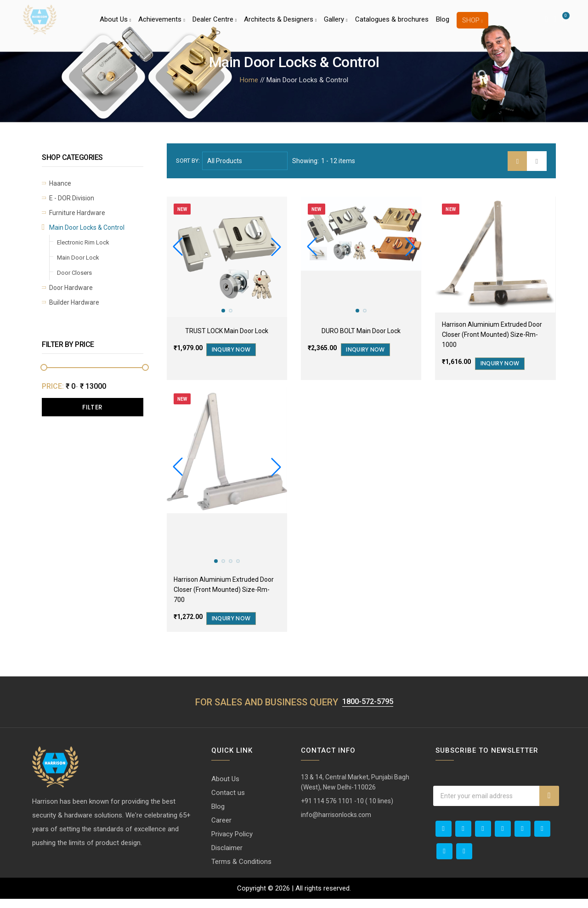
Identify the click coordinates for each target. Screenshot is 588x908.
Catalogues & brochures (392, 25)
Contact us (228, 802)
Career (221, 829)
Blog (443, 25)
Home (249, 80)
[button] (276, 247)
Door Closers (74, 273)
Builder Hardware (74, 302)
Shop (472, 26)
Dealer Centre (215, 25)
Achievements (161, 25)
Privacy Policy (232, 843)
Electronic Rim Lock (83, 242)
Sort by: (188, 161)
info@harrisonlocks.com (336, 824)
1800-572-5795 (367, 710)
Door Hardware (71, 288)
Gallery (336, 25)
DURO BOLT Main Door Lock (361, 331)
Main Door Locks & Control (87, 227)
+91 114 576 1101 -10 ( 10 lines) (347, 810)
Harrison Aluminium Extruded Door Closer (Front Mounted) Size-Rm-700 (224, 597)
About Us (115, 25)
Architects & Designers (280, 25)
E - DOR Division (72, 198)
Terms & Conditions (241, 871)
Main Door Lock (78, 258)
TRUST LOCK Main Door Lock (227, 331)
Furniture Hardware (77, 213)
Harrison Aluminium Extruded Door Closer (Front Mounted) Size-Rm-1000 (492, 335)
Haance (60, 183)
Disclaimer (227, 857)
